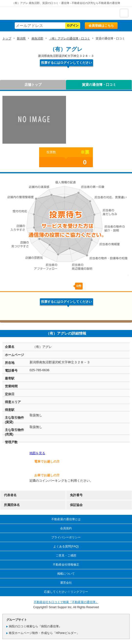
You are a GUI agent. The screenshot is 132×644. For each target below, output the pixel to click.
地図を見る (37, 453)
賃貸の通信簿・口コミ (99, 85)
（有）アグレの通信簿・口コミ (69, 38)
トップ (7, 38)
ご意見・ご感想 (66, 556)
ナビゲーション (124, 13)
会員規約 (66, 528)
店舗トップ (33, 85)
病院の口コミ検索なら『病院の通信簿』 (35, 626)
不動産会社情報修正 (66, 565)
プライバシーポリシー (66, 537)
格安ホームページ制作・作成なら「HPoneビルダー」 (44, 633)
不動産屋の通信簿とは (66, 519)
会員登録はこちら (101, 26)
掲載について (66, 574)
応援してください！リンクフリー (66, 592)
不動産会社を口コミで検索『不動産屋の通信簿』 (66, 602)
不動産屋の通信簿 (30, 13)
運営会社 (66, 583)
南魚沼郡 (37, 38)
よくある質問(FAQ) (66, 546)
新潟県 (21, 38)
